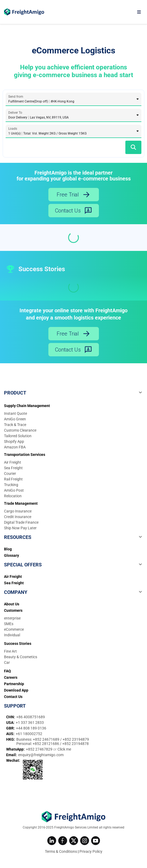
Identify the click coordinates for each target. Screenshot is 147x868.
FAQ (7, 671)
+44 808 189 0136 (31, 728)
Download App (16, 690)
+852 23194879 (76, 739)
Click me (64, 749)
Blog (8, 549)
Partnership (14, 684)
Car (7, 662)
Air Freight (13, 462)
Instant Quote (16, 413)
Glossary (11, 555)
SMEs (9, 624)
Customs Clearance (20, 430)
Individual (12, 635)
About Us (12, 604)
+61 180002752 (29, 734)
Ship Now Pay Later (20, 528)
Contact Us (74, 211)
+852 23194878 (76, 744)
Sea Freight (13, 468)
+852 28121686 (46, 744)
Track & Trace (15, 425)
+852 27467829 (40, 749)
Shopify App (14, 441)
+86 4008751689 (31, 717)
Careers (11, 677)
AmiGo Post (14, 490)
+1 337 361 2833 (30, 723)
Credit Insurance (18, 517)
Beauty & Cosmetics (21, 657)
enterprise (12, 618)
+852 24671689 (47, 739)
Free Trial (73, 195)
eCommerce (14, 629)
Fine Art (10, 651)
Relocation (13, 496)
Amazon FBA (15, 447)
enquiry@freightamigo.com (41, 755)
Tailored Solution (18, 436)
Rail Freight (13, 479)
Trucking (11, 485)
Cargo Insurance (18, 511)
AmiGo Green (15, 419)
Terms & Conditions (61, 851)
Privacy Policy (91, 851)
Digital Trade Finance (21, 522)
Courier (10, 474)
